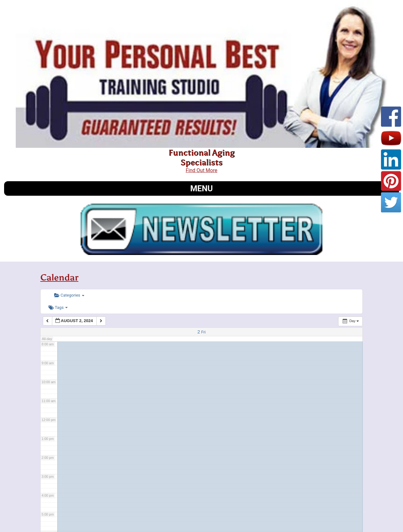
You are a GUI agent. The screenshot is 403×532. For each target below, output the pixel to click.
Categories (69, 295)
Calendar (59, 277)
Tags (58, 307)
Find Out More (201, 170)
